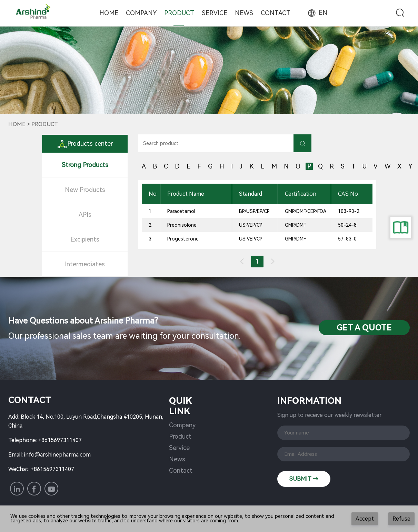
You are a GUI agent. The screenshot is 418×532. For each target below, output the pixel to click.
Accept (365, 519)
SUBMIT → (304, 479)
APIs (85, 214)
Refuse (401, 519)
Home (109, 13)
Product (179, 13)
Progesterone (183, 239)
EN (317, 13)
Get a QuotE (364, 328)
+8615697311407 (60, 440)
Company (141, 13)
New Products (85, 190)
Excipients (85, 239)
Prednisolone (182, 225)
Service (215, 13)
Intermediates (85, 264)
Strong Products (85, 165)
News (244, 13)
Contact (276, 13)
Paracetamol (181, 211)
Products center (85, 144)
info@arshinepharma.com (57, 455)
